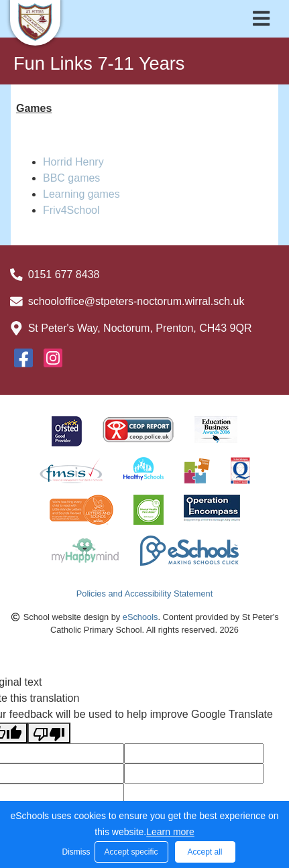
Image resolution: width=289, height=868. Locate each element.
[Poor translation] (49, 733)
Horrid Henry (73, 162)
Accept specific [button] (131, 852)
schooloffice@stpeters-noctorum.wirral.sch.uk (136, 301)
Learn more (170, 832)
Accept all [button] (205, 852)
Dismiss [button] (75, 852)
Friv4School (71, 210)
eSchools (140, 617)
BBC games (71, 178)
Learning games (81, 194)
